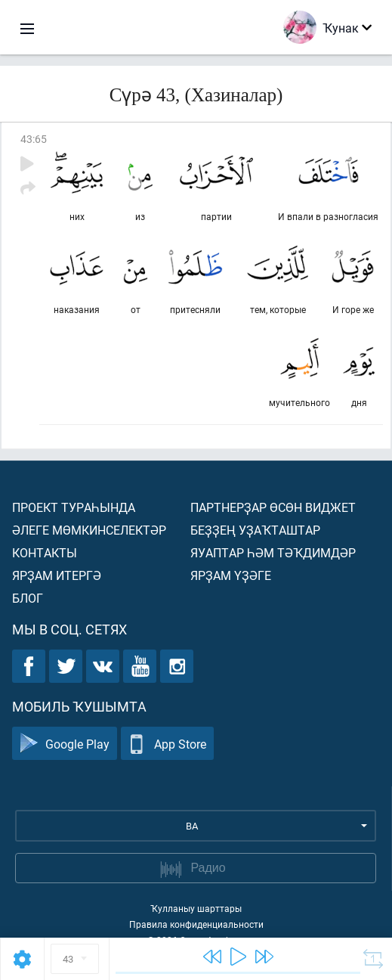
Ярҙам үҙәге (231, 575)
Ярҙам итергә (57, 575)
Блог (28, 598)
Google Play (65, 744)
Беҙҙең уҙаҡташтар (255, 530)
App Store (167, 744)
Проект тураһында (74, 507)
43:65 (34, 139)
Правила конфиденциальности (196, 924)
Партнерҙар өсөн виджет (273, 507)
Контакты (45, 552)
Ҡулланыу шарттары (196, 908)
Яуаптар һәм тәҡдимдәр (273, 552)
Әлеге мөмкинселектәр (89, 530)
